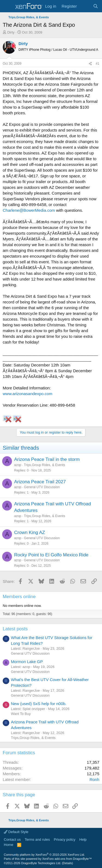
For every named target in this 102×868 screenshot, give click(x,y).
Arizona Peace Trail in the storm (47, 459)
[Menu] (7, 6)
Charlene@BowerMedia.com (29, 210)
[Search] (96, 6)
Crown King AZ (30, 533)
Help (83, 839)
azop (18, 465)
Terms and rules (37, 839)
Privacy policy (65, 839)
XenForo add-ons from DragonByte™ (67, 859)
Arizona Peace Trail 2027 (40, 482)
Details (67, 863)
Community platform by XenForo (44, 855)
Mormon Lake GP (27, 662)
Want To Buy (21, 714)
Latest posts (15, 629)
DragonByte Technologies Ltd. (41, 863)
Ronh (94, 779)
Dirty (11, 32)
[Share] (90, 64)
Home (9, 845)
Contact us (12, 839)
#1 (98, 64)
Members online (19, 597)
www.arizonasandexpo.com (28, 394)
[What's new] (85, 6)
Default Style (16, 832)
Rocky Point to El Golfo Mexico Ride (51, 555)
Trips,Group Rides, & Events (45, 465)
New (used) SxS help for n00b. (39, 704)
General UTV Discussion (42, 487)
